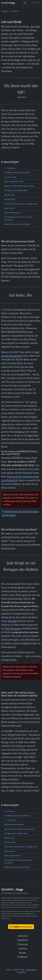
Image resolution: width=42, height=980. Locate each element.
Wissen (23, 953)
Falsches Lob (9, 195)
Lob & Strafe (10, 177)
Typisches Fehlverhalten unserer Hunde (19, 186)
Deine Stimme (10, 208)
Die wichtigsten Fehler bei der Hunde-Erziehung (19, 218)
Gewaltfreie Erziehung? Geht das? (17, 173)
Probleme (23, 957)
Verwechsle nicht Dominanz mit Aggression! (21, 204)
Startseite (23, 936)
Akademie (23, 940)
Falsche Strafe (10, 199)
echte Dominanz (13, 629)
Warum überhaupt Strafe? (14, 181)
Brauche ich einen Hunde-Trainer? (17, 224)
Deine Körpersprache (12, 213)
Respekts (12, 621)
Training (23, 948)
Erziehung (5, 11)
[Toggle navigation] (25, 3)
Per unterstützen (21, 927)
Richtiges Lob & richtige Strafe (16, 190)
